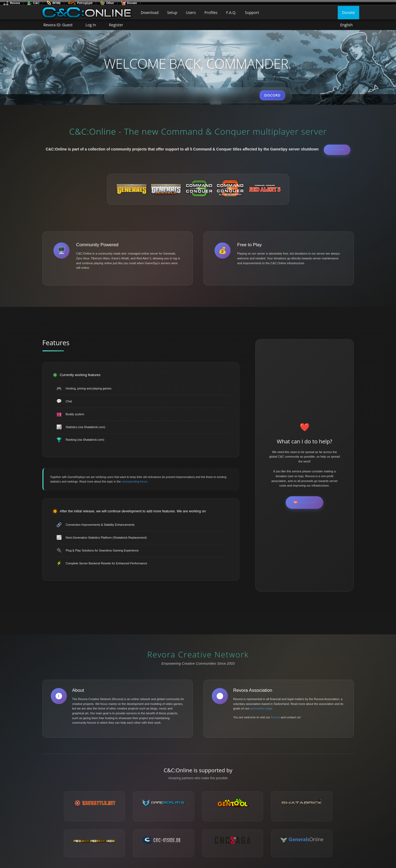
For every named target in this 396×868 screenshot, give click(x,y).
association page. (262, 708)
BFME (54, 3)
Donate (129, 3)
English (346, 25)
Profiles (211, 12)
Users (191, 12)
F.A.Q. (231, 12)
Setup (172, 12)
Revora (12, 3)
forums (275, 717)
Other (107, 3)
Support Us (304, 503)
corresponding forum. (135, 481)
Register (116, 25)
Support (252, 12)
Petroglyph (80, 3)
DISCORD (272, 95)
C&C (33, 3)
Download (150, 12)
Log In (91, 25)
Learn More (337, 150)
